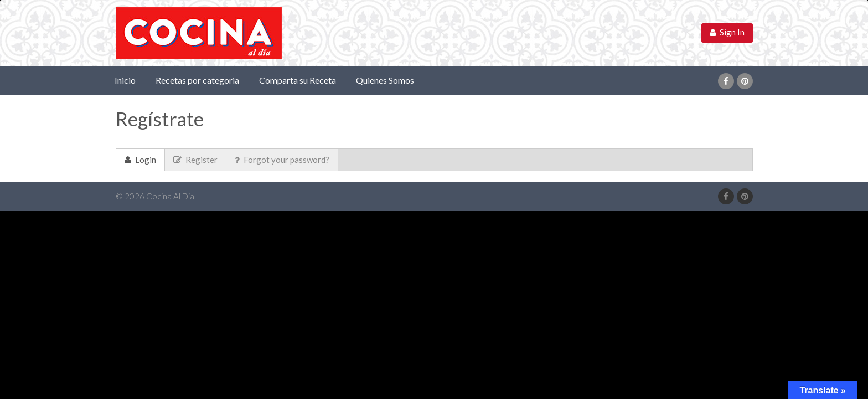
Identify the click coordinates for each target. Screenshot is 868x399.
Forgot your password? (282, 160)
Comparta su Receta (298, 80)
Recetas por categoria (197, 80)
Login (140, 160)
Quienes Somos (385, 80)
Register (195, 160)
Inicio (125, 80)
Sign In (727, 32)
